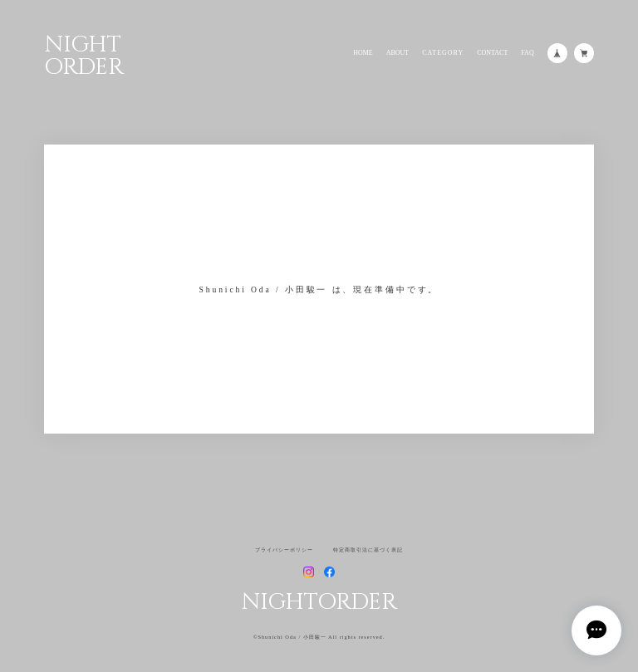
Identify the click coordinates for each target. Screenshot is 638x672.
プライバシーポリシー (284, 550)
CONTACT (492, 53)
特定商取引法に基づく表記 (368, 550)
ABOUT (398, 53)
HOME (363, 53)
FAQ (527, 53)
